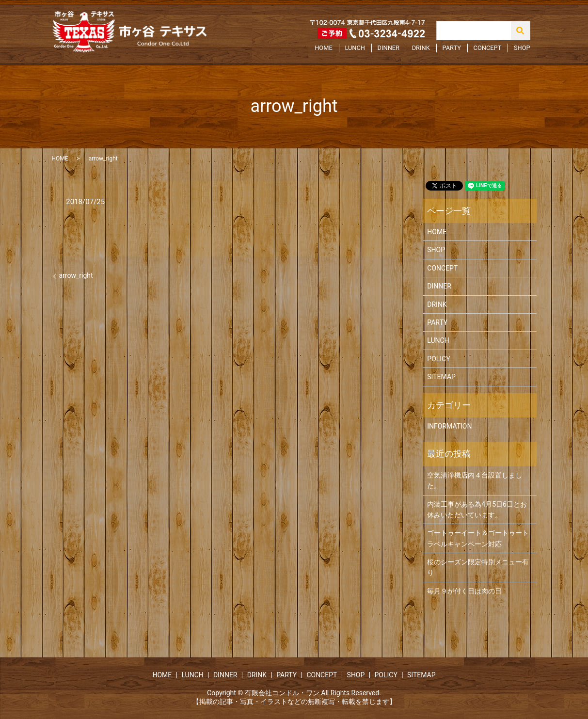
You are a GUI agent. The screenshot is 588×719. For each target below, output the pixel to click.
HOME (337, 50)
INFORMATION (449, 426)
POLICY (438, 359)
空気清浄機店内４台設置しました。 (475, 480)
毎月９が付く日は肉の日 (464, 591)
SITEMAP (441, 377)
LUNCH (367, 50)
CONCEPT (491, 50)
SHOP (523, 50)
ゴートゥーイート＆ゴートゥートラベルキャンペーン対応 (478, 538)
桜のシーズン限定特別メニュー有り (478, 567)
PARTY (457, 50)
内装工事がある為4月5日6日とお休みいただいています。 (477, 510)
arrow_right (76, 275)
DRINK (428, 50)
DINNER (398, 50)
